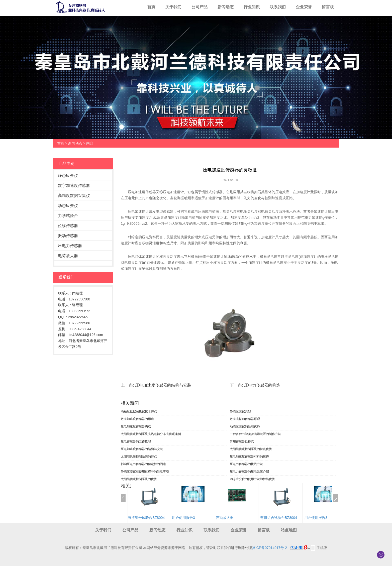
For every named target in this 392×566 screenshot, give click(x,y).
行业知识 (252, 7)
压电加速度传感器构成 (136, 426)
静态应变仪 (68, 176)
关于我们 (173, 7)
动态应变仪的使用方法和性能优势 (252, 479)
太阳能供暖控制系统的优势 (139, 479)
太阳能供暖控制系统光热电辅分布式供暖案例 (151, 434)
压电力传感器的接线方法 (246, 464)
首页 (151, 7)
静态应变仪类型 (240, 411)
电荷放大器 (68, 256)
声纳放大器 (225, 518)
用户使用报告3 (183, 518)
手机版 (322, 548)
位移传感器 (68, 226)
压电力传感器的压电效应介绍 (249, 472)
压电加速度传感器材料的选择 (249, 457)
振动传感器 (68, 236)
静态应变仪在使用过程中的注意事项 (145, 472)
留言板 (328, 7)
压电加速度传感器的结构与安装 (163, 385)
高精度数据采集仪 (74, 196)
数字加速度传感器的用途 (137, 419)
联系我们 (278, 7)
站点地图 (289, 530)
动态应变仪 (68, 206)
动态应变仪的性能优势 (245, 426)
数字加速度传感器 (74, 186)
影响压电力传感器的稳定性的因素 (143, 464)
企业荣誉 (304, 7)
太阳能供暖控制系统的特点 (139, 457)
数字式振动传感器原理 (245, 419)
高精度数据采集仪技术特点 (139, 411)
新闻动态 (226, 7)
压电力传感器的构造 (262, 385)
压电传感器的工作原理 (136, 441)
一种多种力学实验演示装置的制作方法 (255, 434)
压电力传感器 (70, 246)
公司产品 (200, 7)
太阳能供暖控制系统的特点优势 (251, 449)
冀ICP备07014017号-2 (269, 548)
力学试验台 (68, 216)
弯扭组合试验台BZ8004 (146, 518)
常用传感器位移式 (242, 441)
